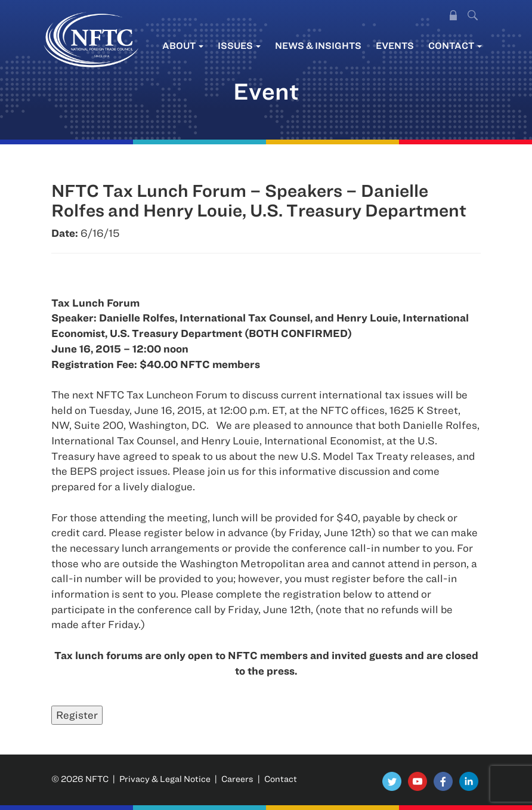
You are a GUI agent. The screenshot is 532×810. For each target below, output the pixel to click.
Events (395, 45)
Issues (239, 45)
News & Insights (318, 45)
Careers (237, 779)
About (183, 45)
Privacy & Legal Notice (165, 779)
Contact (455, 45)
